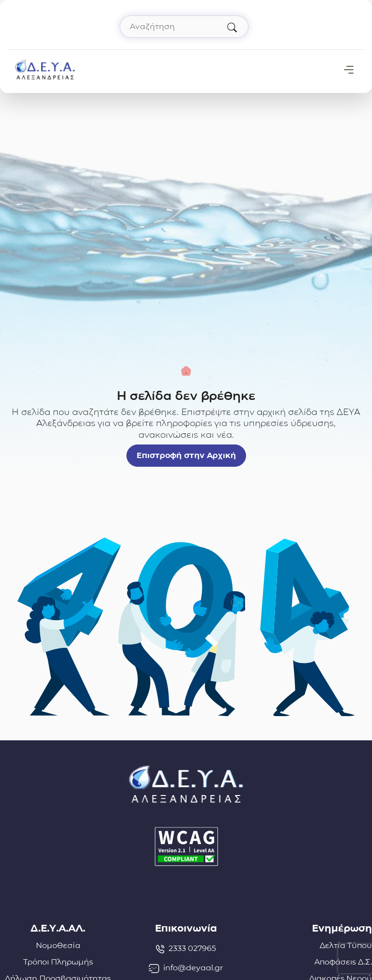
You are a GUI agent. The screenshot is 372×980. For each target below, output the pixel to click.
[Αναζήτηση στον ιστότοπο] (184, 27)
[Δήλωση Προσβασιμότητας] (186, 847)
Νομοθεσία (58, 945)
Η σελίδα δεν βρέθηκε (186, 396)
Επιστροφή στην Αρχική (186, 455)
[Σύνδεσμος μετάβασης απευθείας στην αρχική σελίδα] (45, 69)
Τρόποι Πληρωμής (58, 962)
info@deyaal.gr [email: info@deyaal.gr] (186, 968)
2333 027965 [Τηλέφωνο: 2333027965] (186, 949)
